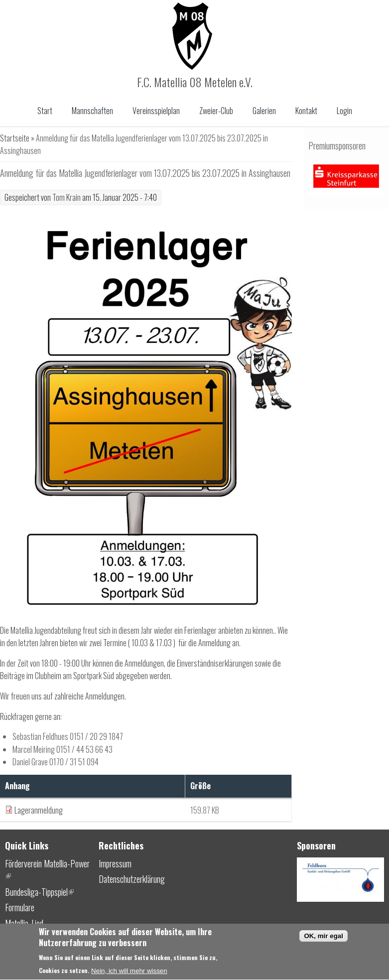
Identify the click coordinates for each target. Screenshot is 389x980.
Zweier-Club (216, 111)
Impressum (115, 863)
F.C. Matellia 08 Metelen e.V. (195, 82)
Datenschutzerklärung (132, 879)
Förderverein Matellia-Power (47, 870)
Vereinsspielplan (156, 111)
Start (45, 111)
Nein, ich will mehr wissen (129, 974)
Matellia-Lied (24, 923)
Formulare (20, 907)
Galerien (264, 111)
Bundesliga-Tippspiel (39, 892)
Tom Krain (66, 197)
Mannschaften (92, 111)
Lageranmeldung (39, 810)
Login (344, 111)
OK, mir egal (324, 939)
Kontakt (306, 111)
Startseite (15, 138)
